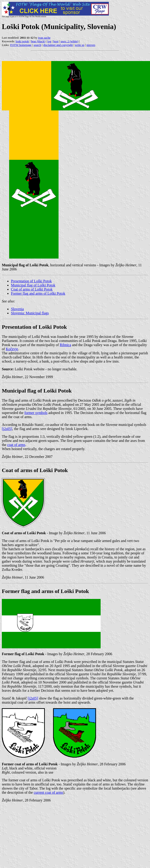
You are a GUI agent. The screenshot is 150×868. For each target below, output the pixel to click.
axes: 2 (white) (69, 41)
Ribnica (65, 345)
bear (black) (38, 41)
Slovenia (17, 309)
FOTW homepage (21, 45)
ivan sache (44, 38)
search (37, 45)
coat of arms (16, 445)
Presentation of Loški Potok (31, 281)
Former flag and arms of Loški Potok (38, 293)
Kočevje (12, 349)
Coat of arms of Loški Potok (32, 289)
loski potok (22, 41)
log (49, 41)
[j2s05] (7, 429)
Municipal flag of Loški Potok (33, 285)
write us (80, 45)
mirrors (91, 45)
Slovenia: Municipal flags (30, 313)
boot (56, 41)
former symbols (36, 413)
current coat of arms (48, 792)
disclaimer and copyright (58, 45)
